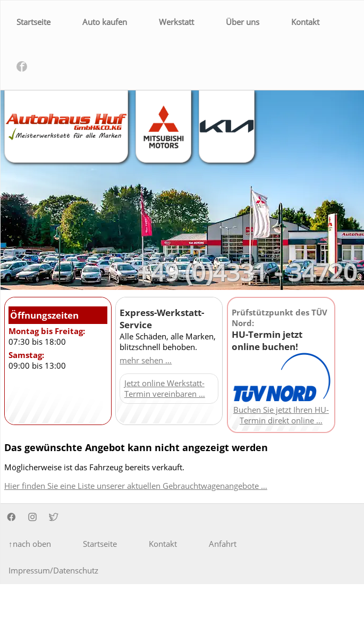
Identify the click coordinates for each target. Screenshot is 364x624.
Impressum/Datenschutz (53, 570)
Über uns (243, 22)
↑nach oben (30, 544)
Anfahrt (223, 544)
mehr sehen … (146, 360)
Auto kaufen (105, 22)
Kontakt (305, 22)
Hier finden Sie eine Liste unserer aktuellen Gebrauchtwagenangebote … (136, 486)
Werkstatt (176, 22)
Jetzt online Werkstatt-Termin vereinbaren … (165, 388)
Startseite (33, 22)
